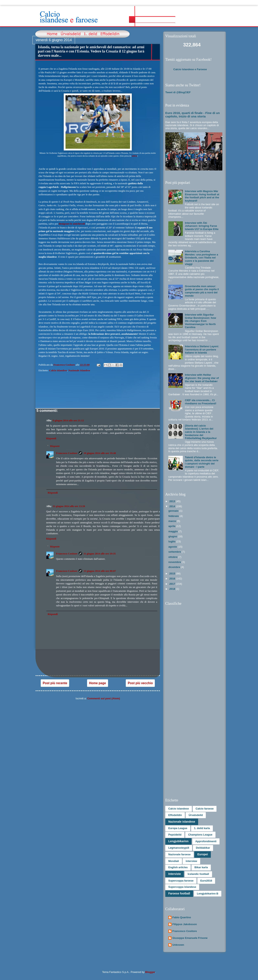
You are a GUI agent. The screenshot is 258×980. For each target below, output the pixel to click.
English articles (178, 867)
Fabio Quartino (182, 917)
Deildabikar (203, 848)
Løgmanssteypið (179, 848)
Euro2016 (206, 881)
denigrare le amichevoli (72, 224)
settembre (175, 552)
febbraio (174, 516)
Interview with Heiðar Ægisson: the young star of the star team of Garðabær (202, 378)
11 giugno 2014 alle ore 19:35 (100, 554)
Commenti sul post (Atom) (104, 698)
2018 (173, 589)
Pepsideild (175, 835)
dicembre (175, 567)
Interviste (175, 874)
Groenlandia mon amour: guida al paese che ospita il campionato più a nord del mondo (202, 291)
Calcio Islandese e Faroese (190, 69)
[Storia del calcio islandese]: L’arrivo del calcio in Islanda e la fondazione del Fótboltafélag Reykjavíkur (201, 432)
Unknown (178, 945)
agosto (173, 547)
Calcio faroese (205, 809)
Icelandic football (198, 874)
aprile (172, 526)
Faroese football (179, 893)
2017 (173, 584)
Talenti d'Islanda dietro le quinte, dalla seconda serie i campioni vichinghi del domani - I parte (202, 462)
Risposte (55, 446)
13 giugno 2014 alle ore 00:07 (100, 571)
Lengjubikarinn (178, 841)
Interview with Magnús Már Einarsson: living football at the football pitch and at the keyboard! (202, 196)
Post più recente (55, 683)
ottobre (173, 557)
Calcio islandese (58, 370)
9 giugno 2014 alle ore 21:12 (68, 420)
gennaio (174, 511)
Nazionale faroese (179, 854)
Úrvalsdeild (196, 815)
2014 (173, 506)
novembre (175, 562)
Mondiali (174, 861)
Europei (203, 854)
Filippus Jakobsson (185, 924)
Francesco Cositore (67, 453)
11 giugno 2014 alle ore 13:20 (69, 506)
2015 (173, 574)
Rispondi (51, 438)
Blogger (150, 972)
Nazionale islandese (79, 370)
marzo (173, 521)
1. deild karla (202, 828)
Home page (98, 683)
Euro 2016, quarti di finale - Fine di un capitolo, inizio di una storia (192, 115)
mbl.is (135, 156)
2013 (173, 501)
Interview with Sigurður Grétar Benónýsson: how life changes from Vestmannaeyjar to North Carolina (200, 321)
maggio (174, 531)
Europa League (178, 828)
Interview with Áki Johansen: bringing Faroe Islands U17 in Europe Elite (202, 226)
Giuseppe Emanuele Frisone (190, 938)
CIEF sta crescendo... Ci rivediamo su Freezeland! (201, 402)
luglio (172, 541)
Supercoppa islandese (182, 887)
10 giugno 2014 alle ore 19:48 (100, 453)
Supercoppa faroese (181, 881)
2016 (173, 579)
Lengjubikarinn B (208, 894)
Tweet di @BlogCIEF (178, 92)
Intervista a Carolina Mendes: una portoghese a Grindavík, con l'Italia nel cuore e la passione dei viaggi (201, 258)
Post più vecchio (140, 683)
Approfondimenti (206, 841)
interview (191, 861)
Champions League (200, 835)
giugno (173, 536)
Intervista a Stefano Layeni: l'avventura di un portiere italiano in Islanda (202, 349)
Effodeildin (175, 815)
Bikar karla (201, 867)
